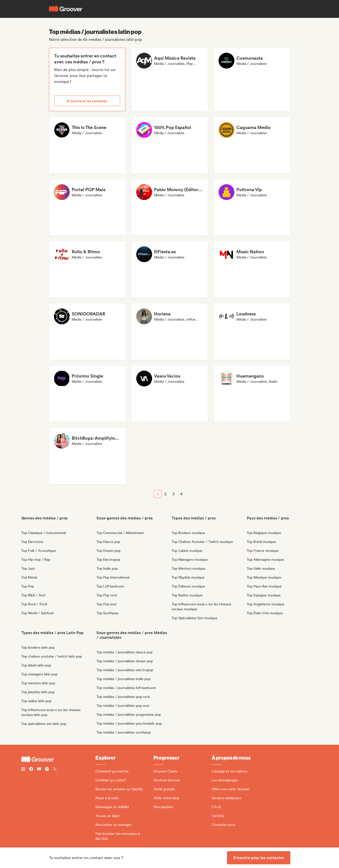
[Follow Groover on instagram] (23, 770)
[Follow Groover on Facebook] (31, 770)
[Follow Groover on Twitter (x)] (55, 770)
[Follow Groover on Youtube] (39, 770)
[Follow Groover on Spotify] (47, 770)
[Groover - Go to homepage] (58, 759)
